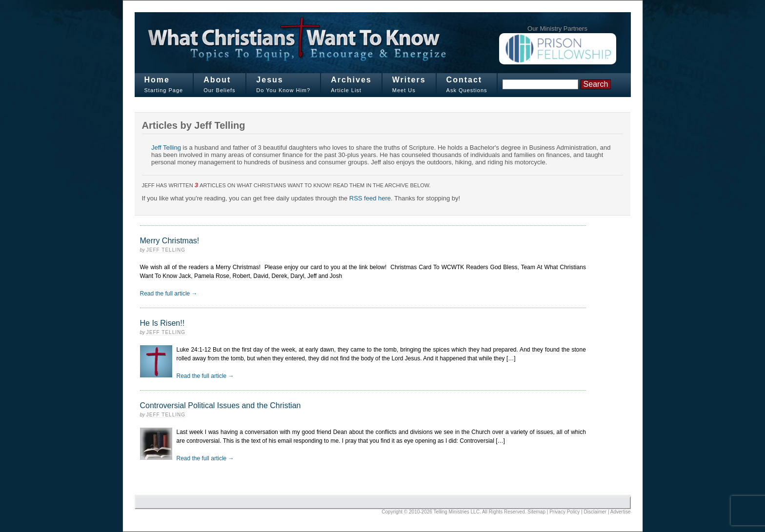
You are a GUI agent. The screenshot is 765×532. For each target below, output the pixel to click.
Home (157, 80)
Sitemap (536, 512)
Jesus (270, 80)
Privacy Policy (564, 512)
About (217, 80)
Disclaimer (595, 512)
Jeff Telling (166, 148)
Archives (351, 80)
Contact (464, 80)
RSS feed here (370, 198)
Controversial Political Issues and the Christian (221, 405)
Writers (409, 80)
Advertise (621, 512)
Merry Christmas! (170, 241)
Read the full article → (169, 294)
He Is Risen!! (162, 323)
